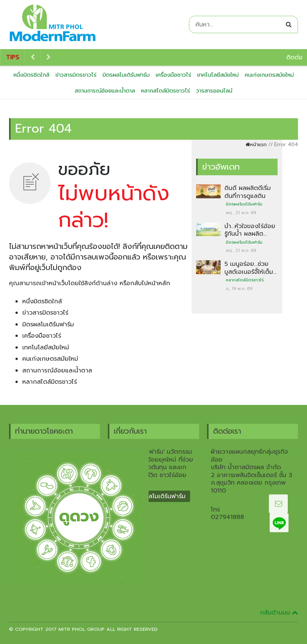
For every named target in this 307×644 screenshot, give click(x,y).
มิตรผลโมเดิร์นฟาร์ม (126, 75)
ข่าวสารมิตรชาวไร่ (76, 75)
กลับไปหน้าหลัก (150, 283)
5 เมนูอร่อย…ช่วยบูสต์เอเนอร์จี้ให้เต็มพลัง (249, 272)
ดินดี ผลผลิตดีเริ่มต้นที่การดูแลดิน (248, 192)
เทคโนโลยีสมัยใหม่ (218, 75)
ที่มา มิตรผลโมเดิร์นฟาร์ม (153, 496)
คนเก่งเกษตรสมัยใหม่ (269, 75)
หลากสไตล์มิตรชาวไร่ (166, 91)
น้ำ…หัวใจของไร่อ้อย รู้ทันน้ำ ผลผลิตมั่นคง (250, 234)
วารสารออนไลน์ (214, 91)
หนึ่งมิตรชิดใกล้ (31, 75)
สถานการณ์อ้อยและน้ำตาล (105, 91)
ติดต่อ (294, 57)
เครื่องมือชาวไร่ (173, 75)
